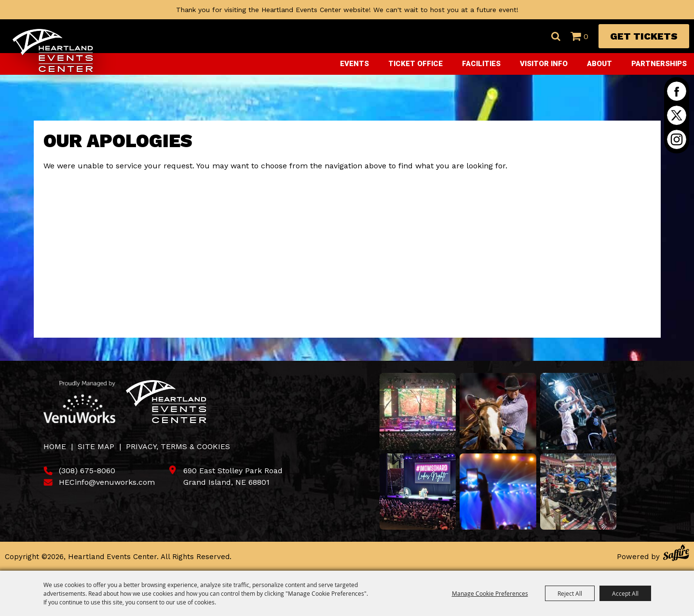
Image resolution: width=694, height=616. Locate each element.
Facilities (481, 64)
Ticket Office (415, 64)
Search (556, 36)
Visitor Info (544, 64)
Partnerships (659, 64)
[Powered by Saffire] (676, 554)
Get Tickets (644, 36)
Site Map (96, 446)
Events (354, 64)
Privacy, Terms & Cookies (178, 446)
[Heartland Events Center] (53, 51)
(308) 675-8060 (87, 471)
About (599, 64)
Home (55, 446)
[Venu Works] (80, 402)
